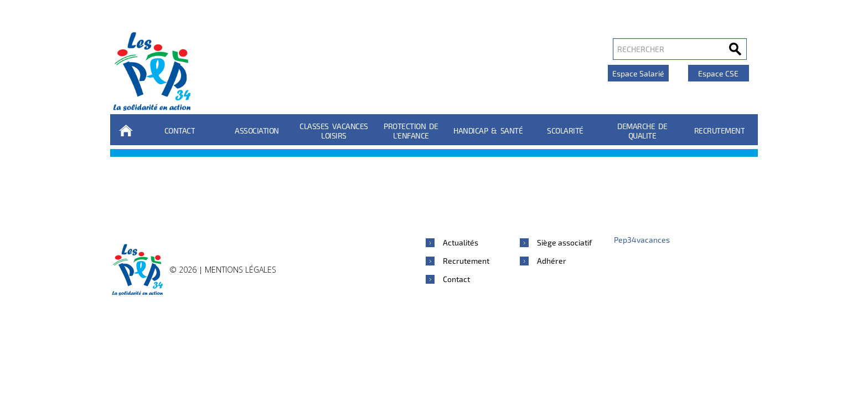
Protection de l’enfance (411, 131)
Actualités (461, 242)
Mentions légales (241, 270)
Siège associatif (564, 242)
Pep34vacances (642, 240)
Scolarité (565, 131)
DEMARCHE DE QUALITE (642, 131)
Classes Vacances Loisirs (334, 131)
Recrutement (720, 131)
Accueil (126, 131)
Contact (180, 131)
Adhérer (552, 261)
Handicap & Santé (488, 131)
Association (257, 131)
